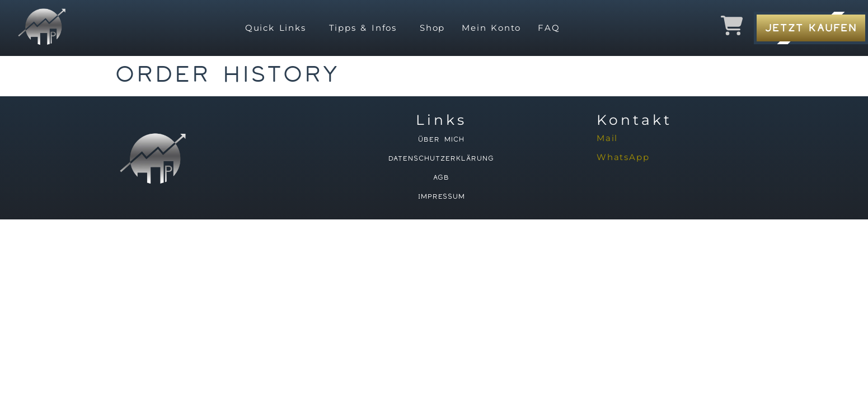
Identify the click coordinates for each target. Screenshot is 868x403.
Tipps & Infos (363, 28)
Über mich (441, 139)
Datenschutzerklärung (441, 158)
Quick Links (276, 28)
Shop (432, 28)
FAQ (549, 28)
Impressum (441, 196)
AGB (441, 177)
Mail (607, 138)
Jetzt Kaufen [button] (811, 28)
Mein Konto (491, 28)
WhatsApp (623, 157)
